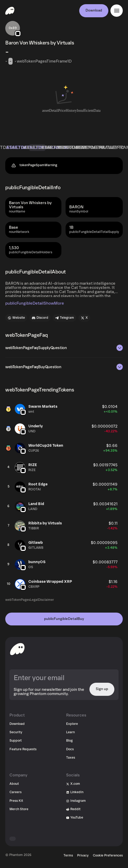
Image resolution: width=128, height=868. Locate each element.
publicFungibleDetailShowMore (35, 303)
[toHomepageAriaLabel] (17, 649)
